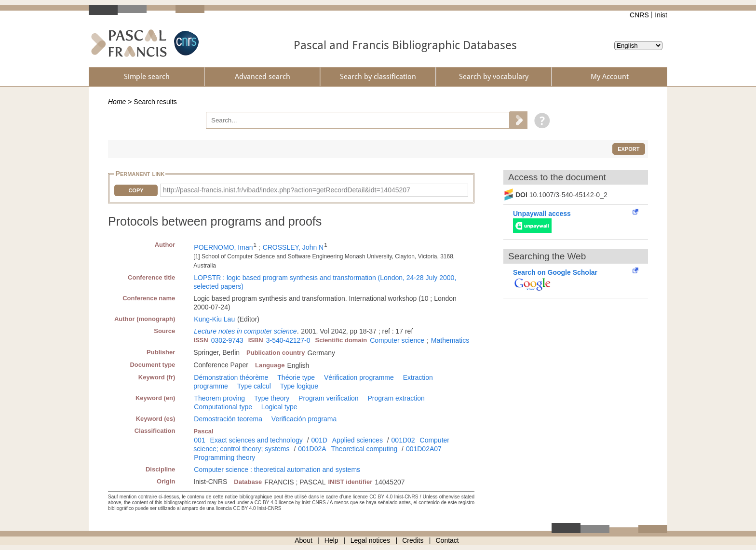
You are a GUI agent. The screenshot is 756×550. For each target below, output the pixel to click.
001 (199, 440)
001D (319, 440)
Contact (447, 540)
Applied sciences (358, 440)
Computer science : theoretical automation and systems (277, 470)
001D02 (403, 440)
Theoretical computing (364, 449)
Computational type (223, 407)
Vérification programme (359, 377)
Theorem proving (219, 398)
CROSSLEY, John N (293, 247)
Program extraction (396, 398)
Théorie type (296, 377)
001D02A (312, 449)
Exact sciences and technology (256, 440)
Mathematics (450, 340)
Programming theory (224, 457)
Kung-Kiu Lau (214, 319)
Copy (136, 190)
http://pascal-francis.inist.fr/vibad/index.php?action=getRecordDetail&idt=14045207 (287, 190)
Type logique (299, 386)
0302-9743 (227, 340)
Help (331, 540)
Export (628, 149)
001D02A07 (424, 449)
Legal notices (371, 540)
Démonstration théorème (231, 377)
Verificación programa (304, 419)
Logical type (279, 407)
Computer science (397, 340)
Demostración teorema (228, 419)
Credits (413, 540)
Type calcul (254, 386)
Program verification (329, 398)
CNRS (639, 15)
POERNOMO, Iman (223, 247)
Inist (661, 15)
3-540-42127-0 (288, 340)
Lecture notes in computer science (245, 331)
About (304, 540)
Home (117, 102)
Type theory (272, 398)
